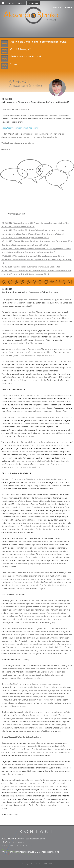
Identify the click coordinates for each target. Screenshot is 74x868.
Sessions (21, 3)
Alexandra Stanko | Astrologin (37, 19)
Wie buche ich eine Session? (25, 57)
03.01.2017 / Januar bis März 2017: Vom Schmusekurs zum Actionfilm (35, 223)
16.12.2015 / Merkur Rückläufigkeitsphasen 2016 (25, 238)
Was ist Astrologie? (20, 49)
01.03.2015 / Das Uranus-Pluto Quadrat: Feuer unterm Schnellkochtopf (36, 271)
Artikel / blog (33, 3)
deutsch (57, 7)
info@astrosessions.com (14, 842)
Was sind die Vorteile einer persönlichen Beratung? (39, 42)
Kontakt (11, 3)
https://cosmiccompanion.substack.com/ (20, 128)
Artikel (13, 64)
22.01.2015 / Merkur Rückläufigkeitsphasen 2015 (25, 274)
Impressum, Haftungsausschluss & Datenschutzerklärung (30, 852)
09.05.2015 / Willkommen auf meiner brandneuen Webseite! (31, 267)
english (68, 7)
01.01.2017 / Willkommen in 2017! (18, 227)
